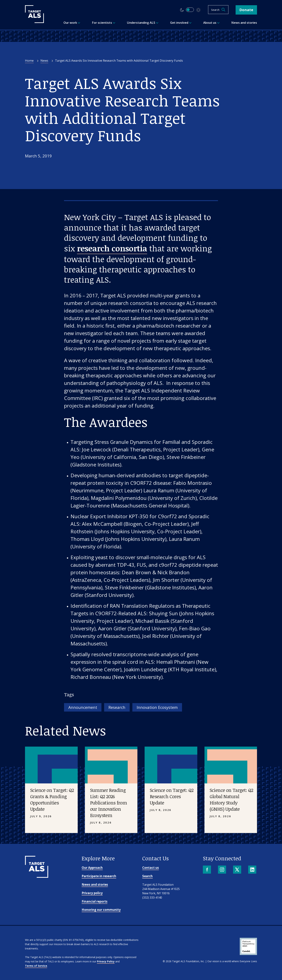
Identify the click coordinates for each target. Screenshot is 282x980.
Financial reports (95, 901)
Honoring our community (101, 910)
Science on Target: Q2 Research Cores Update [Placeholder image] (172, 796)
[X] (237, 870)
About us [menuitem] (211, 23)
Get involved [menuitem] (181, 23)
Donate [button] (246, 10)
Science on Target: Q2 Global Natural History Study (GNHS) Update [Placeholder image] (231, 800)
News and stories (95, 884)
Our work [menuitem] (72, 23)
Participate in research (99, 876)
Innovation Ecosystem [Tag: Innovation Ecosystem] (157, 707)
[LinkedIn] (253, 870)
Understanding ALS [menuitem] (143, 23)
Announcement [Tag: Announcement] (83, 707)
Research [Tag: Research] (117, 707)
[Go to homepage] (37, 877)
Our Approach (92, 868)
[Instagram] (222, 870)
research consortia (112, 248)
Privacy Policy (106, 961)
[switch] (190, 10)
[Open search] (218, 10)
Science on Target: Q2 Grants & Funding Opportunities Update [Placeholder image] (52, 800)
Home (29, 60)
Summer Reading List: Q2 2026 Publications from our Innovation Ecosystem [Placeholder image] (109, 803)
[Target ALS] (34, 22)
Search (147, 876)
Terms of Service (36, 966)
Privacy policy (92, 893)
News (44, 60)
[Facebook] (207, 870)
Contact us (151, 868)
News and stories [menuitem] (244, 23)
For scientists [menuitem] (104, 23)
